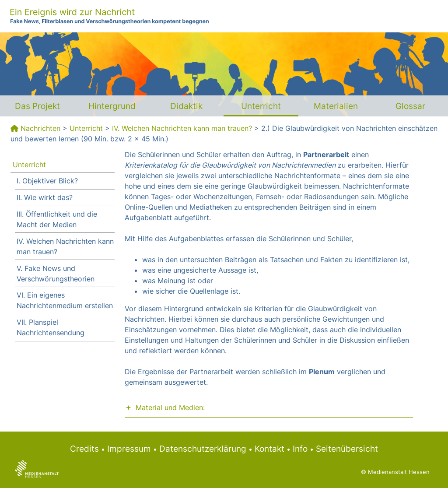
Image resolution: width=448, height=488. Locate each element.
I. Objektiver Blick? (47, 181)
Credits (84, 449)
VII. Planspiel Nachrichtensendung (51, 327)
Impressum (129, 449)
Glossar (410, 106)
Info (300, 449)
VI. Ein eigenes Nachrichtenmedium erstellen (65, 300)
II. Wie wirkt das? (45, 197)
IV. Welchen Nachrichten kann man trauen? (182, 128)
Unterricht (261, 106)
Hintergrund (112, 106)
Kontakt (269, 449)
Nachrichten (40, 128)
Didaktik (186, 106)
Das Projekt (37, 106)
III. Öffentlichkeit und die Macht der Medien (57, 219)
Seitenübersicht (347, 449)
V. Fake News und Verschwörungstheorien (56, 274)
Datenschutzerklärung (203, 449)
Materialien (336, 106)
